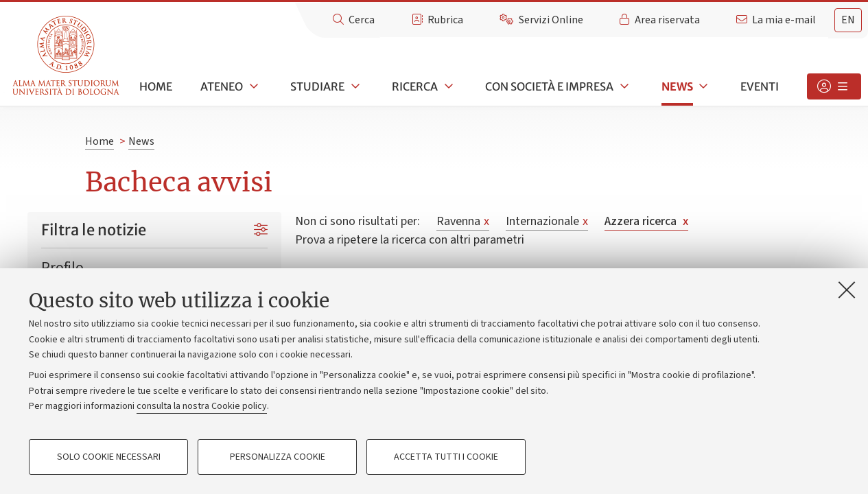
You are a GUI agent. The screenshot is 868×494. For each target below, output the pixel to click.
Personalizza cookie (278, 457)
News (677, 86)
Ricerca (415, 86)
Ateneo (222, 86)
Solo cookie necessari (109, 457)
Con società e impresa (549, 86)
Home (156, 86)
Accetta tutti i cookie (446, 457)
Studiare (317, 86)
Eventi (760, 86)
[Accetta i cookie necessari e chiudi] (847, 290)
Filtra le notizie (94, 230)
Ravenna (463, 221)
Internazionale (547, 221)
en (848, 20)
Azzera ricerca (646, 221)
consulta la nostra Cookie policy (202, 406)
